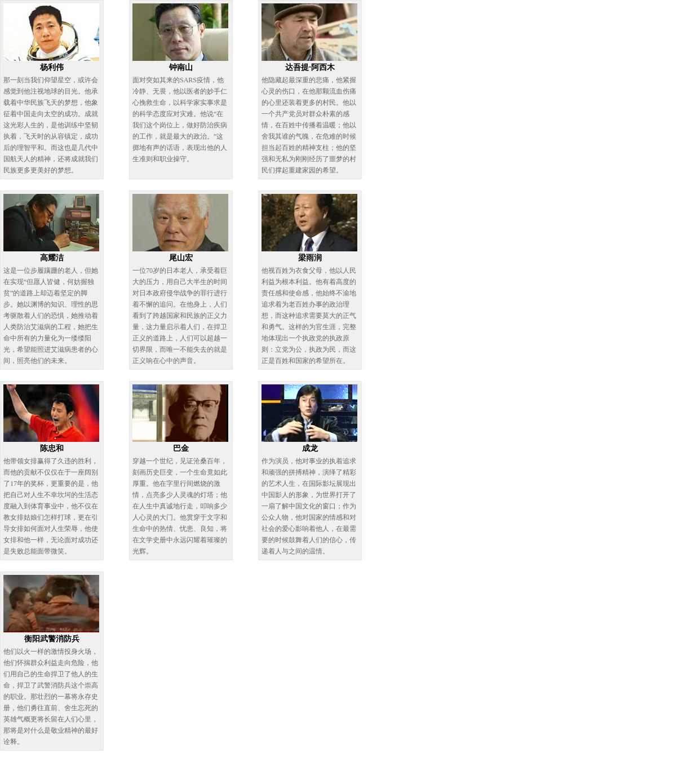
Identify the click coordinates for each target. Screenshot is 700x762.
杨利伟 (52, 67)
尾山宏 (181, 258)
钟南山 (181, 67)
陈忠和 (52, 448)
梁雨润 (310, 258)
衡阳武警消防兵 (52, 639)
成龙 (310, 448)
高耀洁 (52, 258)
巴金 (181, 448)
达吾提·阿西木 (310, 67)
